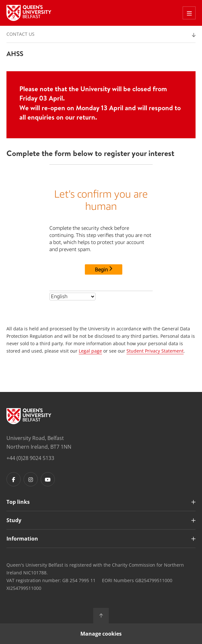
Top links (18, 502)
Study (14, 520)
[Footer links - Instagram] (31, 479)
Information (22, 539)
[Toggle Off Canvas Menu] (189, 13)
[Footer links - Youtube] (48, 479)
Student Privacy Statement (155, 351)
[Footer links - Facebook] (14, 479)
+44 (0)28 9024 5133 (30, 458)
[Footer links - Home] (29, 416)
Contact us (20, 34)
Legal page (90, 351)
